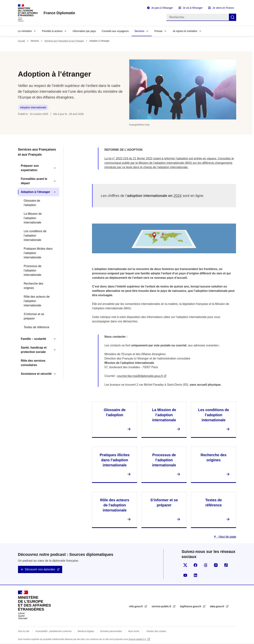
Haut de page (227, 537)
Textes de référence (37, 327)
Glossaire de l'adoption (32, 203)
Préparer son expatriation (30, 168)
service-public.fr (162, 606)
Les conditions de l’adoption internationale (35, 236)
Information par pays (84, 31)
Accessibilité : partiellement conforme (53, 631)
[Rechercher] (198, 17)
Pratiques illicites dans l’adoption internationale (38, 253)
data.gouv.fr (218, 606)
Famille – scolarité (34, 339)
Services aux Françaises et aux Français (64, 41)
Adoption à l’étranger (36, 192)
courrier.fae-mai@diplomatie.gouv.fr (140, 376)
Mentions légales (86, 631)
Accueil (22, 41)
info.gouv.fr (137, 606)
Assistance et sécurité (36, 374)
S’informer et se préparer (34, 316)
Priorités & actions (52, 31)
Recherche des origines (34, 286)
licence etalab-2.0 (138, 639)
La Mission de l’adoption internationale (33, 218)
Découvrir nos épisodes (40, 569)
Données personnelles (111, 631)
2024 (178, 196)
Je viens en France (223, 8)
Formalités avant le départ (34, 181)
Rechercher (233, 17)
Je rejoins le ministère (185, 31)
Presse (159, 31)
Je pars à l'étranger (162, 8)
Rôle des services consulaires (33, 363)
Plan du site (24, 631)
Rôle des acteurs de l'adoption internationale (37, 301)
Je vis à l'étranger (193, 8)
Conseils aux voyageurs (115, 31)
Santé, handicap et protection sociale (34, 350)
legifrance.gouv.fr (191, 606)
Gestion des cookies (156, 631)
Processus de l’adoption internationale (33, 270)
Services (139, 31)
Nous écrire (134, 631)
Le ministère (25, 31)
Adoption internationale (33, 107)
